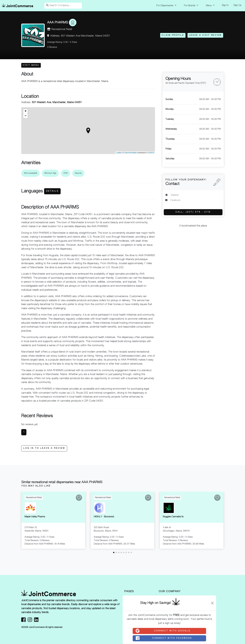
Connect (163, 631)
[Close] (212, 603)
